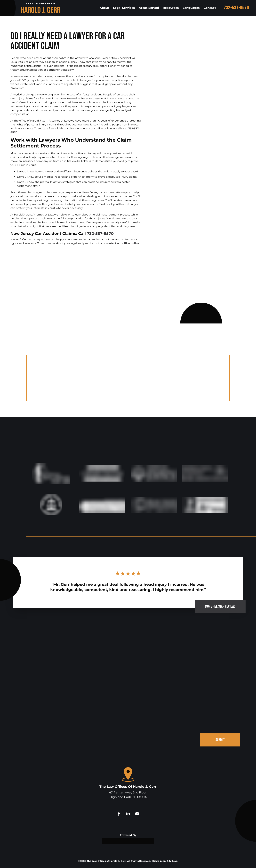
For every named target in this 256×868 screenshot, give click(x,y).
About (104, 8)
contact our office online (123, 243)
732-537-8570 (236, 8)
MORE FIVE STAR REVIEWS (220, 607)
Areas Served (149, 8)
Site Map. (173, 861)
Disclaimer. (159, 861)
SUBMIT (220, 740)
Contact (210, 8)
